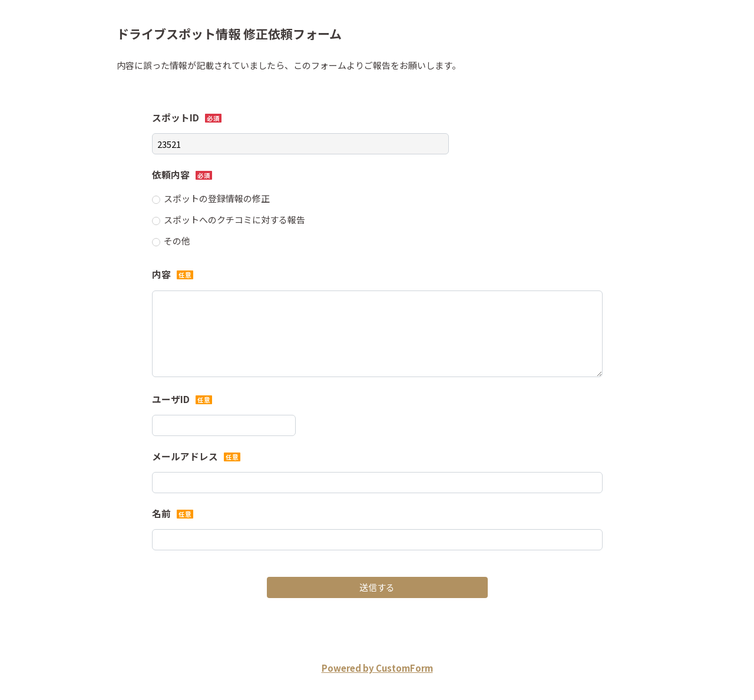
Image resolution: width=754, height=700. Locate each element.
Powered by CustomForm (377, 668)
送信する (377, 587)
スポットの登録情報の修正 (217, 198)
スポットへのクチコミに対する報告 (234, 219)
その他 (177, 241)
